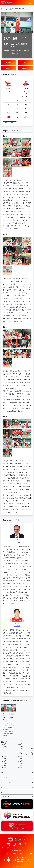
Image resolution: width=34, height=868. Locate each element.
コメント (9, 68)
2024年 (4, 746)
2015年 (20, 763)
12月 (21, 748)
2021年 (20, 757)
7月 (32, 750)
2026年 (4, 744)
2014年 (4, 766)
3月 (21, 754)
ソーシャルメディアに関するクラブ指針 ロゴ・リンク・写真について (17, 854)
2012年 (4, 768)
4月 (32, 752)
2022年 (4, 757)
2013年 (20, 766)
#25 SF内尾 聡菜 (17, 617)
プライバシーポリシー (26, 848)
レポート (25, 62)
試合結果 (9, 62)
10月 (32, 748)
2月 (27, 754)
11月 (26, 748)
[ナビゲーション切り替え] (30, 3)
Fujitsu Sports (21, 857)
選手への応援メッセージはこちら (11, 848)
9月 (21, 750)
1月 (32, 754)
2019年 (20, 759)
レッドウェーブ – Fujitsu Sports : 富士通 (7, 3)
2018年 (4, 761)
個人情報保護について (17, 851)
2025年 (20, 744)
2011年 (20, 768)
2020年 (4, 759)
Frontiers (20, 862)
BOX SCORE (10, 123)
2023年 (20, 746)
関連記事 (25, 68)
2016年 (4, 763)
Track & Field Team (23, 860)
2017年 (20, 761)
